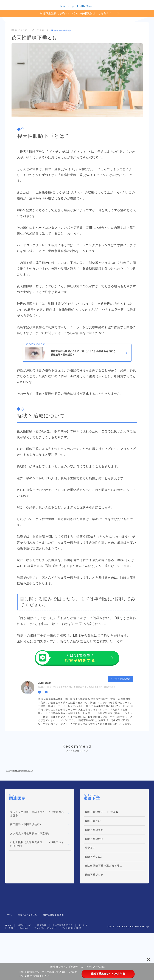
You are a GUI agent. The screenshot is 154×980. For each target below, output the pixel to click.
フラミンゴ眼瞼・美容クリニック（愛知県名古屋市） (37, 841)
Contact (24, 955)
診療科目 (42, 953)
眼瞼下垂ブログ (94, 902)
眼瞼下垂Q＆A (93, 884)
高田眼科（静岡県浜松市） (26, 852)
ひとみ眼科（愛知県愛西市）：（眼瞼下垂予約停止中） (37, 872)
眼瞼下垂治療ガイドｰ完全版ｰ (102, 840)
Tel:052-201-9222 (72, 955)
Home (8, 953)
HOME (9, 942)
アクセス (83, 953)
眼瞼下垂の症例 (94, 866)
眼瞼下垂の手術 (94, 858)
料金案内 (90, 875)
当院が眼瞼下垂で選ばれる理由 (104, 893)
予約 (11, 955)
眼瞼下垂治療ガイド (62, 953)
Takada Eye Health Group (77, 7)
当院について (24, 953)
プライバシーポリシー (45, 955)
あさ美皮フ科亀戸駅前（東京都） (30, 861)
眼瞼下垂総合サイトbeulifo (108, 974)
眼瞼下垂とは (93, 849)
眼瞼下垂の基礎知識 (63, 31)
